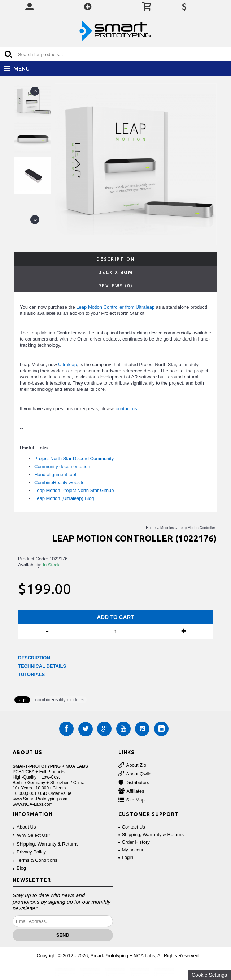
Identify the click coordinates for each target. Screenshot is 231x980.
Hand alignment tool (55, 474)
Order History (134, 842)
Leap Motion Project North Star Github (74, 490)
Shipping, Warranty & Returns (45, 844)
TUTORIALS (31, 674)
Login (126, 857)
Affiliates (131, 791)
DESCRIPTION (34, 658)
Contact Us (132, 827)
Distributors (134, 783)
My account (132, 850)
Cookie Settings (209, 975)
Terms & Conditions (35, 861)
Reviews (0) (115, 286)
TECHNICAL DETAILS (42, 666)
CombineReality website (59, 482)
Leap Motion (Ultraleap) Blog (64, 498)
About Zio (132, 765)
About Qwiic (135, 774)
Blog (19, 868)
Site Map (132, 800)
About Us (24, 827)
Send (63, 935)
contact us (126, 409)
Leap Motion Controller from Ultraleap (115, 307)
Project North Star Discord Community (74, 459)
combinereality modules (60, 700)
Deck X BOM (115, 272)
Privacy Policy (29, 852)
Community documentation (62, 467)
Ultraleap (67, 365)
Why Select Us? (31, 836)
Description (115, 259)
